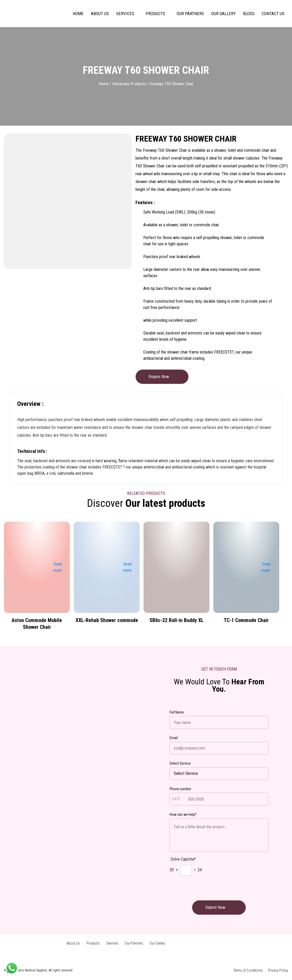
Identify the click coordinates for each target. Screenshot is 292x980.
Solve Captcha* (183, 859)
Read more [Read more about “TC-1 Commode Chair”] (266, 571)
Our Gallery (223, 14)
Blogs (249, 14)
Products (155, 14)
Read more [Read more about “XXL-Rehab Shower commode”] (127, 571)
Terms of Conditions (248, 970)
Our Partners (190, 14)
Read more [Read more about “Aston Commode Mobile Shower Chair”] (57, 571)
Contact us (273, 14)
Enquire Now (162, 377)
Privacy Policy (278, 970)
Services (125, 14)
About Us (100, 14)
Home (78, 14)
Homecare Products (129, 84)
